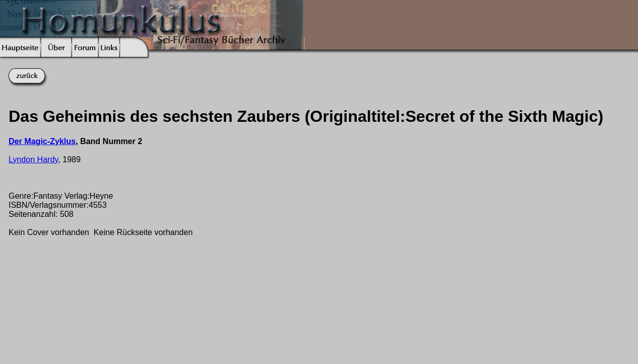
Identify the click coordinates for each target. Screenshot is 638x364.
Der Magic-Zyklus (42, 141)
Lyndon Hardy (33, 160)
